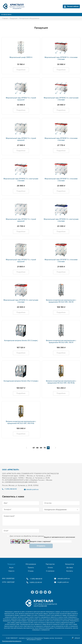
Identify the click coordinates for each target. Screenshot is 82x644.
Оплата (50, 568)
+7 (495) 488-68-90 (11, 489)
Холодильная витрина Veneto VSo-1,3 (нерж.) (21, 381)
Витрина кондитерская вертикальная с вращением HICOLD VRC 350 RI (61, 301)
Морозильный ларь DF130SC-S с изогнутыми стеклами (61, 220)
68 (37, 448)
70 (45, 448)
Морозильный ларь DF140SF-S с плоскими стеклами (61, 139)
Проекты (31, 568)
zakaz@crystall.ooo (32, 489)
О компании (50, 571)
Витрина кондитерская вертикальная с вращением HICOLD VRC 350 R (61, 341)
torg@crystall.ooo (63, 582)
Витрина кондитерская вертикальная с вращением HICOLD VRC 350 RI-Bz (61, 382)
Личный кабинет (73, 6)
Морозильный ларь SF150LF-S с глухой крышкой (21, 99)
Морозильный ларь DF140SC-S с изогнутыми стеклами (21, 180)
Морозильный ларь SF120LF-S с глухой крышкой (21, 261)
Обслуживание (31, 564)
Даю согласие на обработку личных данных (25, 536)
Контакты (70, 571)
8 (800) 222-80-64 (36, 582)
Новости (11, 571)
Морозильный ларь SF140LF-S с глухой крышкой (21, 139)
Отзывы (31, 571)
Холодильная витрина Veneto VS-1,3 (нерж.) (21, 341)
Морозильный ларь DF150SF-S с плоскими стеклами (61, 58)
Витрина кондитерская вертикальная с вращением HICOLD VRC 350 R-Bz (21, 422)
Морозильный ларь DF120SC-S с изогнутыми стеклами (21, 301)
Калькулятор (70, 564)
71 (48, 448)
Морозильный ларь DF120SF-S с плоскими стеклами (61, 261)
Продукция (11, 564)
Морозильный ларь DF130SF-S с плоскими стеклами (61, 180)
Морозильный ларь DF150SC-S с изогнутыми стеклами (61, 99)
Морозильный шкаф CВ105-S (21, 57)
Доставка (70, 568)
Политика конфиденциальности (12, 641)
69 (41, 448)
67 (34, 448)
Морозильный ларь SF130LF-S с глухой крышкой (21, 220)
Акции (11, 568)
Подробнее (21, 70)
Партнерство (50, 564)
